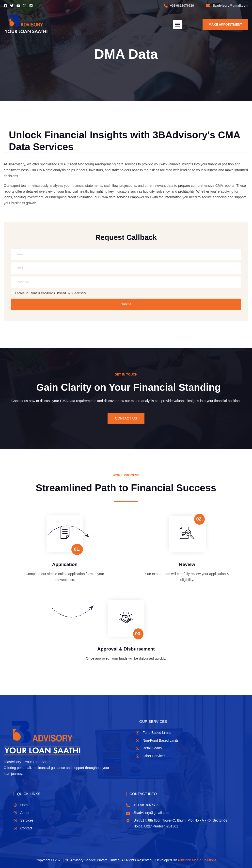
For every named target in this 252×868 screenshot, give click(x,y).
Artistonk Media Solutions (197, 860)
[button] (178, 25)
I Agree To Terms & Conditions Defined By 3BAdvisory (51, 293)
